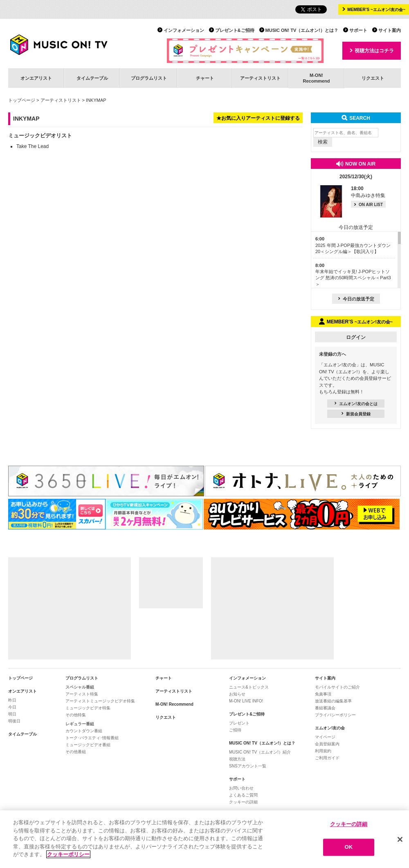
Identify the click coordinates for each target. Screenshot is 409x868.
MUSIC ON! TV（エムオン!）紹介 (260, 752)
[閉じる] (400, 840)
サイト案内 (390, 30)
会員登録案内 (327, 744)
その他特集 (76, 715)
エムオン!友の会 (330, 728)
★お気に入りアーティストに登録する (258, 118)
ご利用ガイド (327, 758)
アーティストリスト (260, 78)
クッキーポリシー (68, 855)
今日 (12, 707)
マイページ (325, 737)
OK (349, 848)
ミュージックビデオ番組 (88, 745)
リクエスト (373, 78)
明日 (12, 714)
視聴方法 (237, 759)
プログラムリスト (149, 78)
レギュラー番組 (80, 724)
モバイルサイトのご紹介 (337, 687)
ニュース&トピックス (249, 687)
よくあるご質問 (243, 795)
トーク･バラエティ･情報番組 (92, 738)
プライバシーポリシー (335, 715)
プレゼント (239, 723)
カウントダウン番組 (84, 731)
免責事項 (323, 694)
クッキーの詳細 (243, 802)
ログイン (356, 337)
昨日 (12, 700)
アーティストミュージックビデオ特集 (100, 701)
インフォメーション (184, 30)
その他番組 (76, 752)
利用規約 (323, 751)
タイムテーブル (92, 78)
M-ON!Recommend (316, 78)
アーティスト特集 (82, 694)
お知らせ (237, 694)
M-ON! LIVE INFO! (246, 701)
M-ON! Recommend (174, 704)
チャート (205, 78)
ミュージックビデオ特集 (88, 708)
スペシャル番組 (80, 687)
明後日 (14, 721)
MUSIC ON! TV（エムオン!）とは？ (302, 30)
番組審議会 (325, 708)
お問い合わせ (241, 788)
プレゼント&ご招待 (235, 30)
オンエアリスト (36, 78)
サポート (358, 30)
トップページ (22, 100)
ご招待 (235, 730)
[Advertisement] (70, 608)
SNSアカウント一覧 (248, 766)
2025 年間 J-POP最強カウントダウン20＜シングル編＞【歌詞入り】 (353, 245)
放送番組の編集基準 (333, 701)
